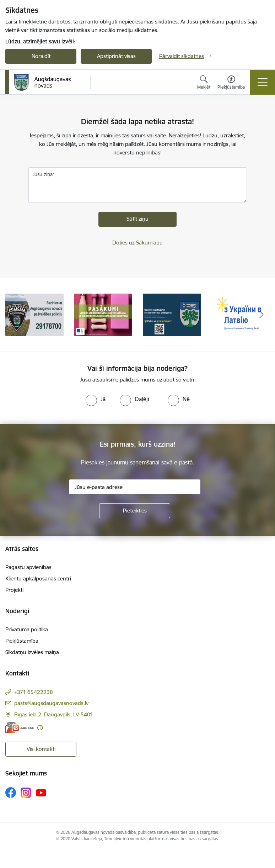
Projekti (14, 590)
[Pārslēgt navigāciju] (263, 82)
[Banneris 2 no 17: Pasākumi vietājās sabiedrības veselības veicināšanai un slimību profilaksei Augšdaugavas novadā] (103, 314)
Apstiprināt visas (116, 56)
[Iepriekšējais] (14, 315)
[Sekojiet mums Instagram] (26, 793)
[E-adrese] (20, 728)
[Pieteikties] (135, 511)
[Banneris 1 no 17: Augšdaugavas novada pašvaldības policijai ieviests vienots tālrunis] (34, 314)
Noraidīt (41, 56)
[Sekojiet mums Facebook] (11, 793)
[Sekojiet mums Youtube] (41, 792)
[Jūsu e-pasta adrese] (135, 487)
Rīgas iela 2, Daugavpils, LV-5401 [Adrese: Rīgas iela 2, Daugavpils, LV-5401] (54, 714)
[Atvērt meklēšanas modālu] (204, 83)
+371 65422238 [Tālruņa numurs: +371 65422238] (34, 692)
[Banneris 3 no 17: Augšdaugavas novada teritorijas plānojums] (172, 314)
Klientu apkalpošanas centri (38, 578)
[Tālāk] (261, 315)
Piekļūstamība (22, 641)
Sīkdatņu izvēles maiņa (32, 652)
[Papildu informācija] (40, 728)
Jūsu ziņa (43, 174)
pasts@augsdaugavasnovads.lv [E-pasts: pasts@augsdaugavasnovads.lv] (51, 703)
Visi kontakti (41, 749)
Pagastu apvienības (28, 567)
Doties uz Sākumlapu (137, 243)
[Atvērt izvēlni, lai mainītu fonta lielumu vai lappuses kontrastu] (231, 83)
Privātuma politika (27, 629)
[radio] (96, 399)
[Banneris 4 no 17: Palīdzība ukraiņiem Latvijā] (241, 314)
